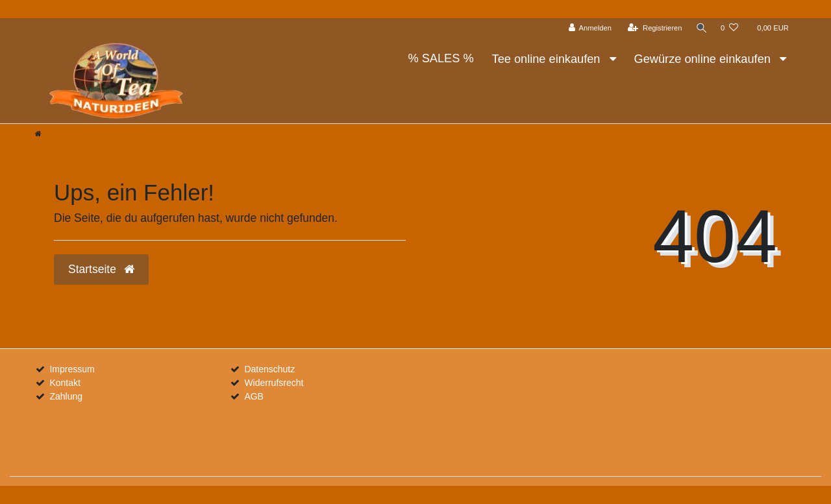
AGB (254, 396)
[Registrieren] (653, 28)
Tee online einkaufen (548, 59)
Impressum (72, 369)
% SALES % (440, 58)
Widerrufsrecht (274, 383)
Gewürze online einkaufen (704, 59)
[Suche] (701, 28)
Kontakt (65, 383)
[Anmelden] (589, 28)
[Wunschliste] (729, 28)
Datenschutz (269, 369)
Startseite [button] (101, 269)
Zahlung (66, 396)
